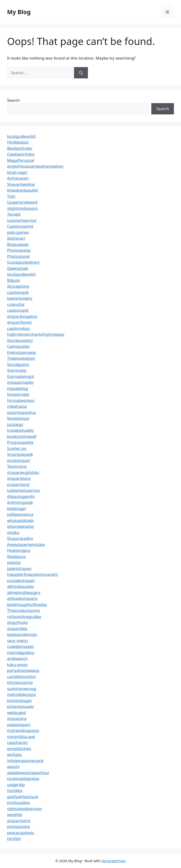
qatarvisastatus (21, 412)
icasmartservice (22, 220)
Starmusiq (17, 370)
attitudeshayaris (22, 598)
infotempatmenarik (25, 761)
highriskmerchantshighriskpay (36, 334)
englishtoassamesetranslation (35, 166)
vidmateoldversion (25, 809)
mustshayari (19, 460)
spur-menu (17, 640)
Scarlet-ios (17, 448)
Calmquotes (18, 346)
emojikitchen (19, 749)
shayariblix (17, 628)
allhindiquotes (21, 586)
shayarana (17, 718)
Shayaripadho (20, 538)
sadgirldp (16, 785)
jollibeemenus (20, 514)
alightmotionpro (22, 208)
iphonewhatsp (21, 526)
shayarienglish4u (23, 472)
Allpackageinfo (21, 496)
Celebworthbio (21, 154)
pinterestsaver (21, 706)
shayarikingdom (22, 316)
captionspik (18, 292)
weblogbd (16, 713)
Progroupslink (20, 442)
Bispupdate (18, 244)
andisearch (17, 658)
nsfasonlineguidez (24, 616)
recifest (14, 838)
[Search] (81, 73)
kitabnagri (17, 508)
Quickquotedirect (23, 262)
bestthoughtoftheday (27, 604)
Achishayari (18, 178)
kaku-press (17, 664)
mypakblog (18, 388)
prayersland (18, 484)
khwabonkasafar (23, 190)
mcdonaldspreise (23, 778)
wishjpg (14, 754)
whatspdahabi (20, 520)
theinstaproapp (22, 352)
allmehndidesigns (24, 592)
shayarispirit (19, 821)
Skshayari (16, 238)
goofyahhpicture (23, 797)
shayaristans (19, 478)
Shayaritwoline (21, 184)
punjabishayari (21, 580)
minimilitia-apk (21, 737)
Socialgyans (18, 364)
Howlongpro (19, 550)
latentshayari (19, 568)
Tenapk (14, 214)
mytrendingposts (23, 730)
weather (15, 814)
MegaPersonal (21, 160)
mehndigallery (21, 652)
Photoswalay (19, 250)
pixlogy (14, 562)
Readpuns (16, 556)
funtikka (15, 790)
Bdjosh (14, 280)
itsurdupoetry (20, 340)
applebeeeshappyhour (28, 773)
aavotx (13, 766)
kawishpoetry (20, 298)
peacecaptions (21, 833)
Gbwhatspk (18, 268)
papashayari (19, 725)
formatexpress (21, 400)
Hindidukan (18, 142)
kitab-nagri (17, 172)
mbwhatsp (17, 406)
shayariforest (19, 322)
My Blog (19, 12)
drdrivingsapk (20, 502)
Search (13, 100)
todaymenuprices (23, 490)
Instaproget (18, 394)
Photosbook (18, 256)
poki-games (18, 232)
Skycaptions (18, 286)
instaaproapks (20, 382)
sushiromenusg (22, 688)
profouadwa (19, 802)
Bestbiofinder (20, 148)
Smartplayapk (20, 454)
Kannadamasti (21, 376)
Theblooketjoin (21, 358)
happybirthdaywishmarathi (33, 574)
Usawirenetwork (22, 202)
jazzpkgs (15, 424)
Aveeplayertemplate (26, 544)
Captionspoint (20, 226)
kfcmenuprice (20, 682)
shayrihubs (17, 622)
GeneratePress (113, 861)
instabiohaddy (20, 430)
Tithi (11, 196)
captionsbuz (19, 328)
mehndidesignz (22, 694)
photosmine (18, 826)
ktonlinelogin (19, 700)
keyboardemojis (22, 634)
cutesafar (16, 304)
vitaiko (13, 532)
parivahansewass (23, 670)
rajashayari (17, 742)
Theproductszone (23, 610)
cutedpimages (20, 646)
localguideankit (21, 136)
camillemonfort (21, 676)
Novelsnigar (18, 418)
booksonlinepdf (22, 436)
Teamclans (17, 466)
